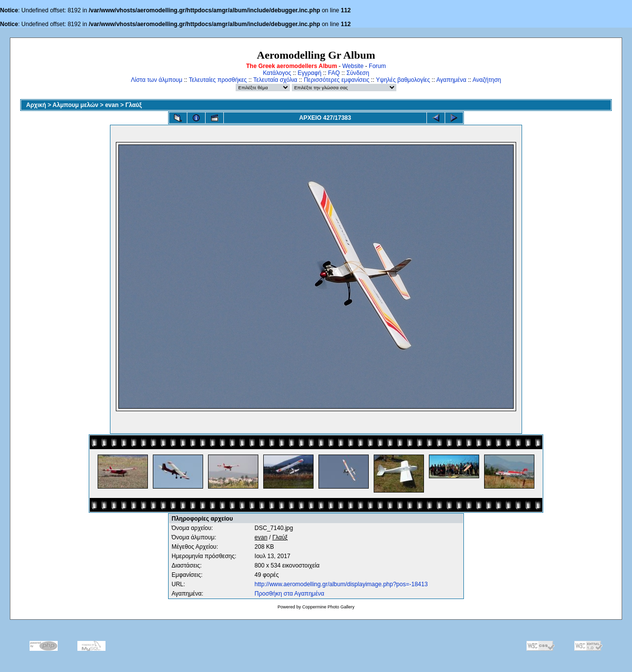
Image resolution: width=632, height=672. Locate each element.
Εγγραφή (310, 73)
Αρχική (36, 105)
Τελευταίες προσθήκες (218, 80)
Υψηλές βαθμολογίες (403, 80)
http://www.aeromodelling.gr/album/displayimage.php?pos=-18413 (341, 584)
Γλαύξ (133, 105)
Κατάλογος (277, 73)
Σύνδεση (358, 73)
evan (112, 105)
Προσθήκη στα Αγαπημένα (289, 594)
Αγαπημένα (451, 80)
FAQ (334, 73)
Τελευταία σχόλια (275, 80)
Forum (377, 66)
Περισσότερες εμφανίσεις (336, 80)
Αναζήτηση (487, 80)
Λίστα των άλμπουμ (157, 80)
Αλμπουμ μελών (76, 105)
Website (353, 66)
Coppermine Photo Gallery (328, 607)
